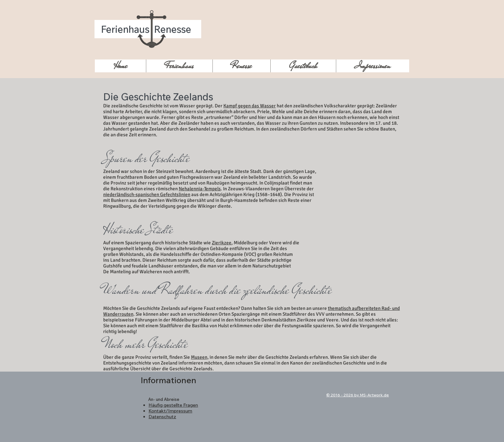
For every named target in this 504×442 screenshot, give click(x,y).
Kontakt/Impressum (170, 411)
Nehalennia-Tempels (200, 189)
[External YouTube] (365, 179)
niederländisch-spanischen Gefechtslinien (147, 194)
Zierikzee (222, 243)
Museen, (200, 357)
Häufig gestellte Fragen (173, 405)
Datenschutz (162, 417)
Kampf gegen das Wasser (250, 106)
